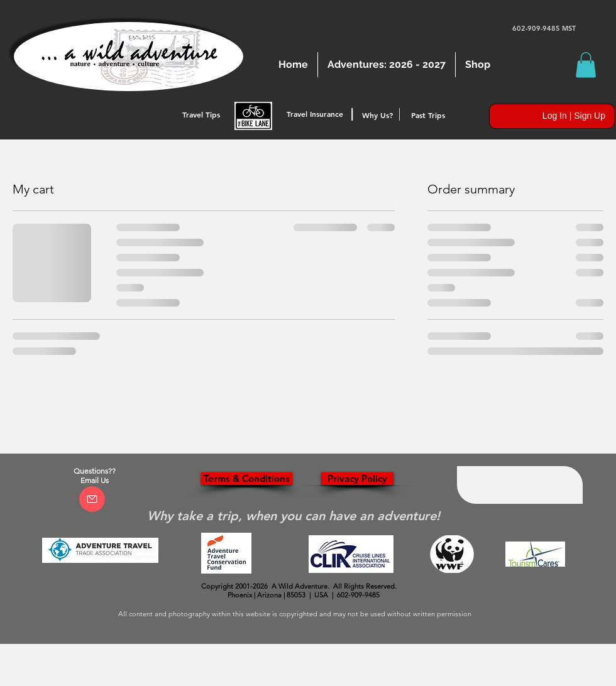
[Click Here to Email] (92, 499)
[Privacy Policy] (357, 479)
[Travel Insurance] (315, 114)
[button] (586, 65)
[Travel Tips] (201, 115)
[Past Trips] (428, 116)
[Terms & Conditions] (247, 479)
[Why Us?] (377, 116)
